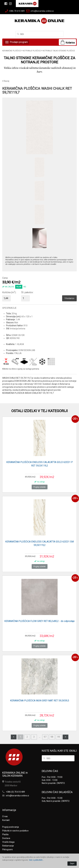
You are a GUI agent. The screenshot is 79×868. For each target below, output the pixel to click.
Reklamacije (8, 846)
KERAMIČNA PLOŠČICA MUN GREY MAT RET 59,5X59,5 (40, 701)
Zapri (72, 863)
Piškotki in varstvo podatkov (15, 831)
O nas (5, 816)
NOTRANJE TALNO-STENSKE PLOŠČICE (59, 51)
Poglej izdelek (40, 487)
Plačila (5, 834)
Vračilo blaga (8, 842)
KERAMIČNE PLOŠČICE (12, 51)
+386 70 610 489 (17, 11)
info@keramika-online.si (42, 11)
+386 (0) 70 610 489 (15, 792)
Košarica (70, 43)
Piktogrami (7, 849)
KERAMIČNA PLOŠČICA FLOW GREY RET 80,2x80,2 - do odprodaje (39, 621)
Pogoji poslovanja (11, 827)
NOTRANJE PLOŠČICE (32, 51)
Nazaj (6, 81)
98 (52, 737)
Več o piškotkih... (36, 860)
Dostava (6, 838)
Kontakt (6, 820)
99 (59, 737)
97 (45, 737)
